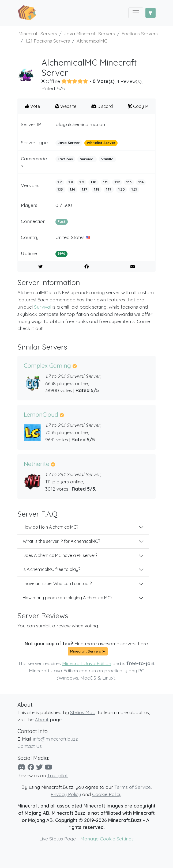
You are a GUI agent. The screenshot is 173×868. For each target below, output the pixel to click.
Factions (65, 159)
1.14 (141, 182)
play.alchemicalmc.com (81, 124)
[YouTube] (48, 767)
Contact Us (30, 746)
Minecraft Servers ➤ (88, 651)
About (42, 719)
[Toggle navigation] (136, 13)
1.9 (82, 182)
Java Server (69, 143)
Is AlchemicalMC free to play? (51, 569)
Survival (87, 159)
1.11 (105, 182)
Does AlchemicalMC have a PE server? (60, 555)
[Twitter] (40, 767)
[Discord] (22, 767)
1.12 (117, 182)
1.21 (134, 189)
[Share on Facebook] (87, 267)
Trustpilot (57, 775)
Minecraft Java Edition (87, 663)
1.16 (73, 189)
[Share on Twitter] (41, 267)
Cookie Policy (107, 794)
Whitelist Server (101, 143)
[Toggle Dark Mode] (151, 13)
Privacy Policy (66, 794)
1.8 (71, 182)
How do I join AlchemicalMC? (50, 527)
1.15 (60, 189)
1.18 (97, 189)
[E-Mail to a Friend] (132, 267)
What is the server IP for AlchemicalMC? (61, 541)
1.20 (122, 189)
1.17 (84, 189)
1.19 (109, 189)
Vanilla (107, 159)
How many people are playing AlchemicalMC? (67, 598)
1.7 (60, 182)
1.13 (129, 182)
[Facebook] (31, 767)
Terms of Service (133, 787)
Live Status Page (58, 839)
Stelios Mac (82, 712)
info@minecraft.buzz (55, 739)
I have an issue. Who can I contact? (57, 583)
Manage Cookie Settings (107, 839)
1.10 (94, 182)
